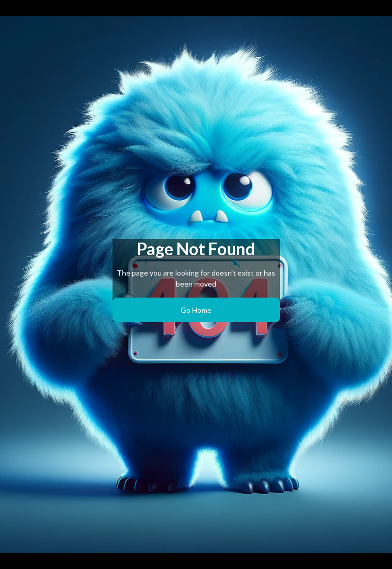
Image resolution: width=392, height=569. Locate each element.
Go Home (196, 310)
